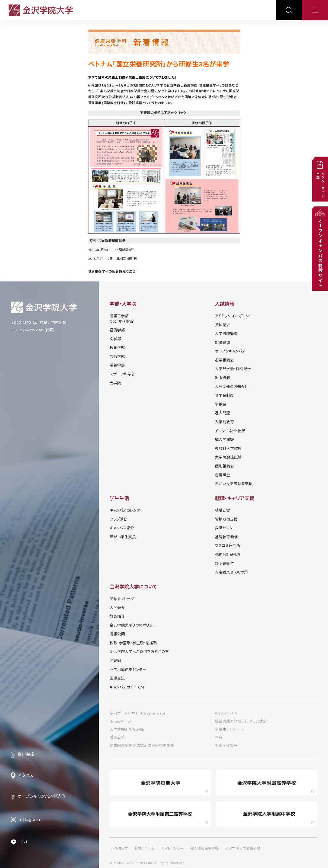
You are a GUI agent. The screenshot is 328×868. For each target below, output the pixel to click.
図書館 (115, 661)
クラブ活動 (118, 519)
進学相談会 (224, 360)
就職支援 (222, 510)
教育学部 (117, 348)
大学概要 (117, 608)
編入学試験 (224, 440)
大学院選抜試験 (228, 457)
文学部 (115, 339)
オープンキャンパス (230, 351)
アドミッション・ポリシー (234, 316)
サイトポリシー (173, 849)
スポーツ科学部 (122, 374)
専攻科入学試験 (228, 449)
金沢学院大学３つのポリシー (133, 625)
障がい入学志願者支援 (234, 484)
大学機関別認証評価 (127, 729)
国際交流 (117, 678)
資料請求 (222, 325)
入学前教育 (224, 422)
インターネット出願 (230, 431)
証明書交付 (224, 563)
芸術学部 (117, 357)
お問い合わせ (145, 849)
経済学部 (117, 330)
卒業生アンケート (229, 729)
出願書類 (222, 342)
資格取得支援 (226, 519)
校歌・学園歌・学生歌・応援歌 (133, 643)
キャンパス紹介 (122, 528)
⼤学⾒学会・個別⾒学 (233, 369)
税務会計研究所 (228, 555)
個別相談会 (224, 466)
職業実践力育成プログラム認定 (241, 721)
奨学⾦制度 (224, 395)
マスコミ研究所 (227, 546)
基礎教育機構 (226, 537)
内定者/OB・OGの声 (231, 572)
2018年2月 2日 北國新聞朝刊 (113, 259)
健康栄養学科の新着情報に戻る (112, 271)
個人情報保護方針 (204, 849)
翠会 (219, 737)
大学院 (115, 383)
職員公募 (117, 737)
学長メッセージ (122, 599)
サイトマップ (119, 849)
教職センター (226, 528)
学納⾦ (221, 404)
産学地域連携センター (128, 670)
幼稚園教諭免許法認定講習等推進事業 (142, 745)
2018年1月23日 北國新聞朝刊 (112, 250)
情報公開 (117, 634)
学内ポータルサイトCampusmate (137, 713)
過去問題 (222, 413)
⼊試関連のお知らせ (231, 387)
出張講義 (222, 378)
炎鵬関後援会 (226, 745)
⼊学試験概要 (226, 334)
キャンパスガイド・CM (127, 687)
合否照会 (222, 475)
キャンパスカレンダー (127, 510)
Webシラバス (226, 713)
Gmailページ (120, 721)
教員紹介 (117, 616)
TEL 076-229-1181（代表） (33, 330)
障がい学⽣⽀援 (123, 537)
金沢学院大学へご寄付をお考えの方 (139, 652)
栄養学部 (117, 365)
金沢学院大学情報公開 (243, 849)
